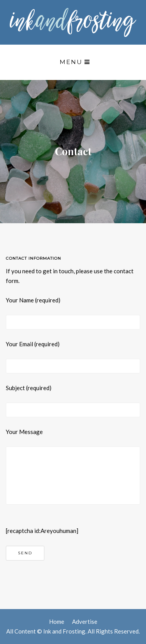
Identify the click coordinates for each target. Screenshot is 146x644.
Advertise (85, 621)
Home (57, 621)
